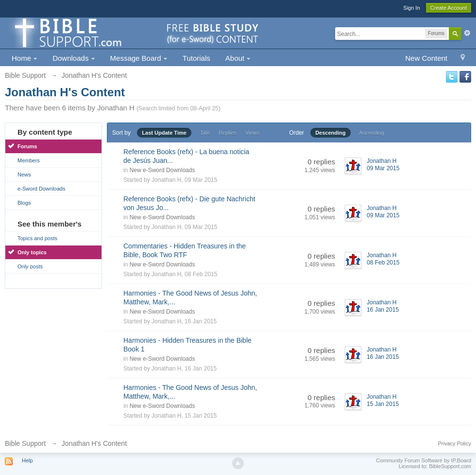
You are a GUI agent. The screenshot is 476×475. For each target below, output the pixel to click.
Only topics (32, 252)
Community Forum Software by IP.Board (424, 460)
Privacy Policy (455, 443)
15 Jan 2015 (383, 404)
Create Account (449, 8)
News (24, 175)
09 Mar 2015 (383, 168)
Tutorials (196, 58)
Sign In (411, 8)
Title (205, 133)
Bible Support (25, 443)
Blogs (24, 203)
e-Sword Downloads (41, 189)
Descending (330, 133)
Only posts (30, 266)
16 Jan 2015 (383, 310)
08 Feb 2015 (383, 263)
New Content (426, 58)
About (238, 58)
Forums (27, 146)
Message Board (139, 58)
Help (27, 460)
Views (252, 133)
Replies (228, 133)
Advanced (467, 33)
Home (25, 58)
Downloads (74, 58)
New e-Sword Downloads (162, 170)
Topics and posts (37, 238)
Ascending (372, 133)
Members (29, 160)
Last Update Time (164, 133)
